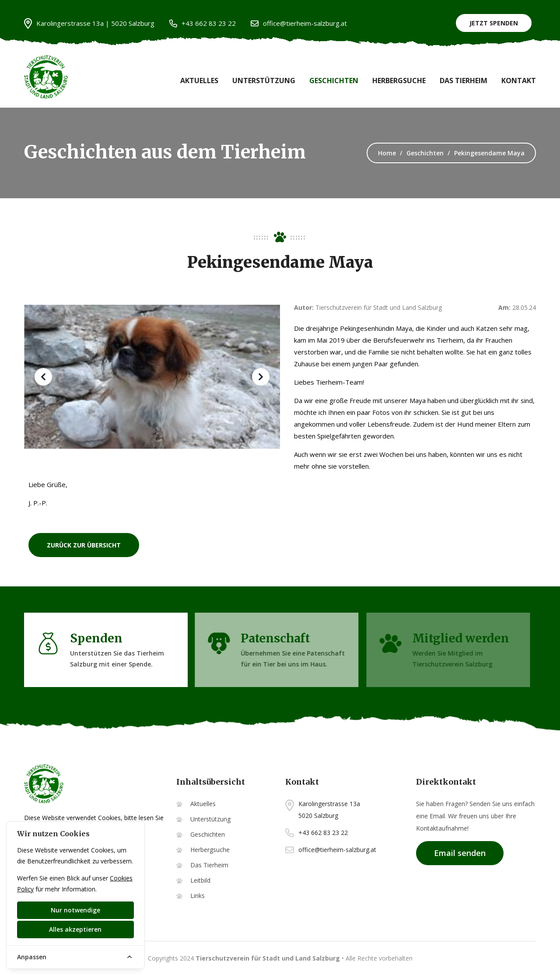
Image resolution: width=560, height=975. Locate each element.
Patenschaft (272, 638)
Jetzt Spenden (494, 23)
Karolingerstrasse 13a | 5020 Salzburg (89, 23)
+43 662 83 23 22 (203, 23)
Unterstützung (264, 81)
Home (387, 153)
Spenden (94, 638)
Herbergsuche (399, 81)
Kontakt (519, 81)
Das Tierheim (464, 81)
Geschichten (334, 81)
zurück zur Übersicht (84, 545)
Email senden (460, 853)
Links (198, 896)
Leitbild (200, 880)
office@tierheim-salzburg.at (299, 23)
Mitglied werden (459, 638)
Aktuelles (199, 81)
